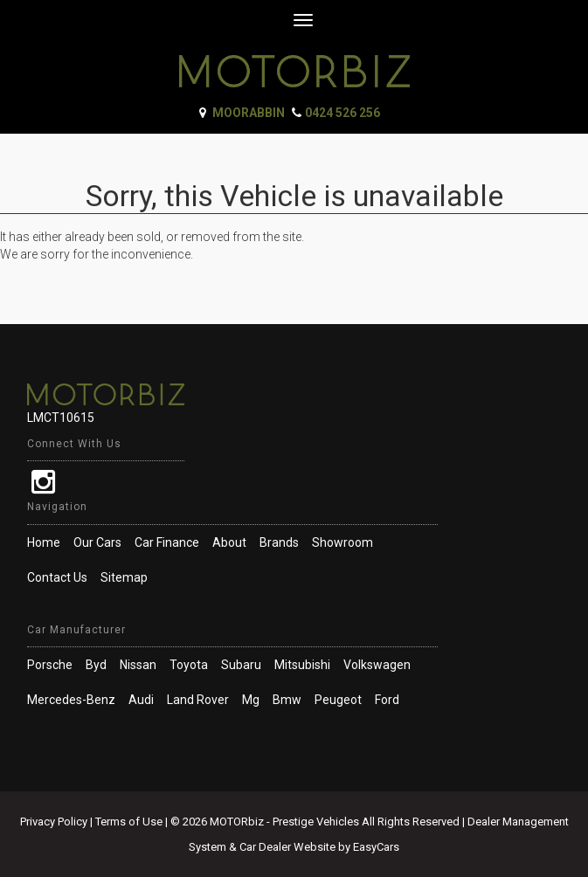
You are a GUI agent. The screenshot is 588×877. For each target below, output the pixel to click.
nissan (138, 665)
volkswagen (377, 665)
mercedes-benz (71, 700)
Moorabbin (249, 113)
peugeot (338, 700)
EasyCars (376, 847)
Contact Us (57, 577)
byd (96, 665)
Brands (279, 542)
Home (44, 542)
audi (141, 700)
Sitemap (124, 577)
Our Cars (97, 542)
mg (251, 700)
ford (387, 700)
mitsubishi (302, 665)
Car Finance (167, 542)
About (229, 542)
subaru (241, 665)
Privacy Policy (55, 822)
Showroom (342, 542)
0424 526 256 (342, 113)
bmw (287, 700)
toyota (189, 665)
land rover (198, 700)
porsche (50, 665)
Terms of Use (130, 822)
